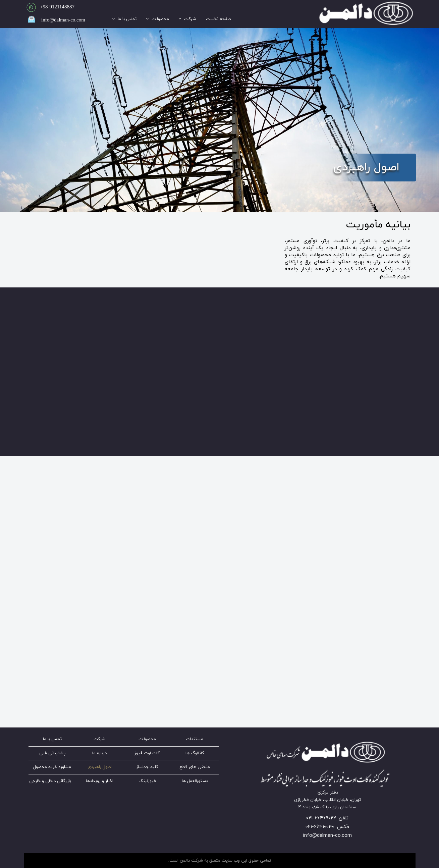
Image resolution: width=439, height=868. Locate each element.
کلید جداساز (147, 767)
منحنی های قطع (195, 767)
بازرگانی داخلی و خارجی (50, 781)
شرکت (190, 19)
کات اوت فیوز (147, 753)
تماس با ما (127, 19)
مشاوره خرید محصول (52, 767)
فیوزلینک (147, 781)
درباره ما (99, 753)
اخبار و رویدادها (100, 781)
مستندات (195, 739)
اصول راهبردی (100, 767)
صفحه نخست (218, 19)
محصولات (160, 19)
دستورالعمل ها (195, 781)
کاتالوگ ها (195, 753)
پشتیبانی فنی (52, 753)
